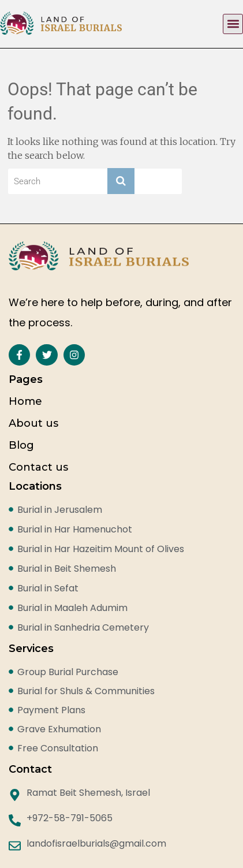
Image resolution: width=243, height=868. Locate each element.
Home (25, 401)
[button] (233, 24)
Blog (21, 445)
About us (33, 423)
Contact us (38, 467)
